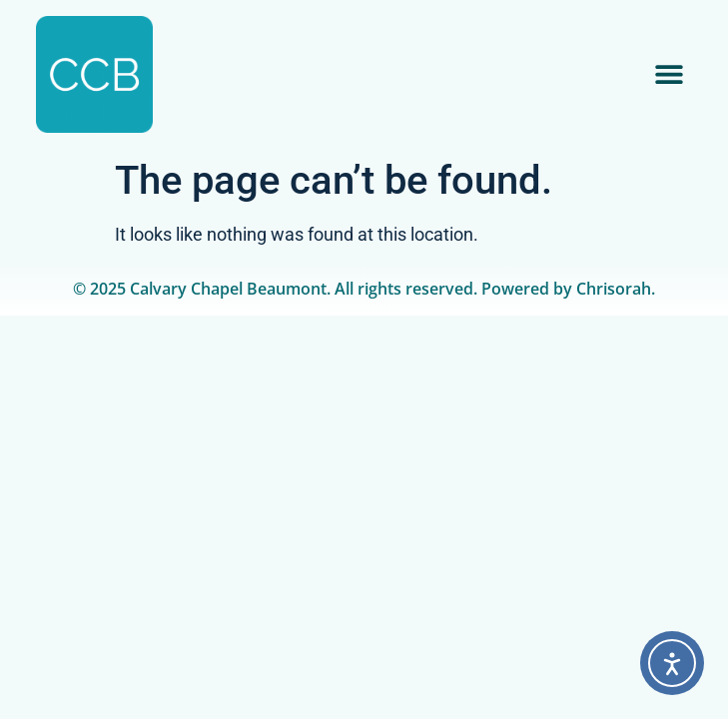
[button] (670, 74)
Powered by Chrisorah (566, 289)
